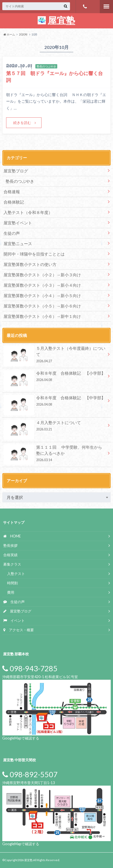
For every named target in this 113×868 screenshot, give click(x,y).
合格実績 (10, 555)
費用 (11, 592)
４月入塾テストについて (55, 427)
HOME (12, 536)
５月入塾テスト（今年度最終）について (55, 355)
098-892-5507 (30, 774)
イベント (14, 620)
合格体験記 (14, 202)
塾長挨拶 (10, 545)
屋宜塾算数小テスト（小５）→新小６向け (42, 306)
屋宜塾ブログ (16, 171)
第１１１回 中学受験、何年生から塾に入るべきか (55, 454)
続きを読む (22, 123)
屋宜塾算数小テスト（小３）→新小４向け (44, 285)
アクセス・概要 (19, 630)
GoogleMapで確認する (21, 738)
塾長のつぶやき (20, 181)
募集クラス (12, 564)
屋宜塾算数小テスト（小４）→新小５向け (44, 295)
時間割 (12, 583)
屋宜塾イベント (18, 223)
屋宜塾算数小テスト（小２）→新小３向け (42, 275)
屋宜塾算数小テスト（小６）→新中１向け (42, 316)
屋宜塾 (56, 20)
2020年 (23, 34)
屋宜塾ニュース (18, 243)
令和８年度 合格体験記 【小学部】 (55, 377)
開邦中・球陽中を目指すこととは (34, 254)
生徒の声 (12, 233)
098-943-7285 (85, 7)
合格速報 (12, 192)
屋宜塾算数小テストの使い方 (30, 264)
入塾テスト (16, 574)
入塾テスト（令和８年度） (28, 212)
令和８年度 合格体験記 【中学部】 (55, 402)
